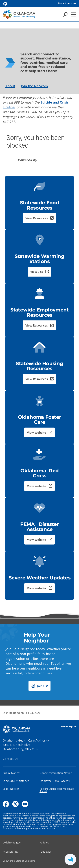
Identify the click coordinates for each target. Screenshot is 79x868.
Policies (44, 842)
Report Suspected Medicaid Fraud (57, 790)
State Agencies (67, 3)
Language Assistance (16, 781)
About (10, 86)
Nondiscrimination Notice (56, 773)
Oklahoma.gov (12, 842)
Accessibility (10, 852)
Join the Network (35, 86)
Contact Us (11, 759)
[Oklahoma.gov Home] (5, 3)
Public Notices (12, 773)
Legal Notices (11, 789)
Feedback (45, 852)
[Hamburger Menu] (73, 14)
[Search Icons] (65, 14)
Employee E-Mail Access (55, 781)
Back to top (68, 727)
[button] (40, 218)
